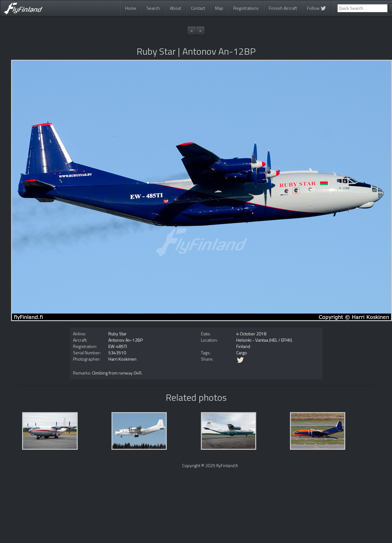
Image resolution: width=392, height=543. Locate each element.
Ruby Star (118, 334)
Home (131, 8)
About (175, 8)
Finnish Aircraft (283, 8)
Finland (243, 346)
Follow (317, 8)
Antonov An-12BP (126, 340)
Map (219, 8)
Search (153, 8)
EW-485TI (118, 346)
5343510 (117, 353)
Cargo (242, 353)
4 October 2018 (251, 334)
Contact (198, 8)
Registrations (246, 8)
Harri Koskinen (122, 359)
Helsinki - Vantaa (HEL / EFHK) (264, 340)
